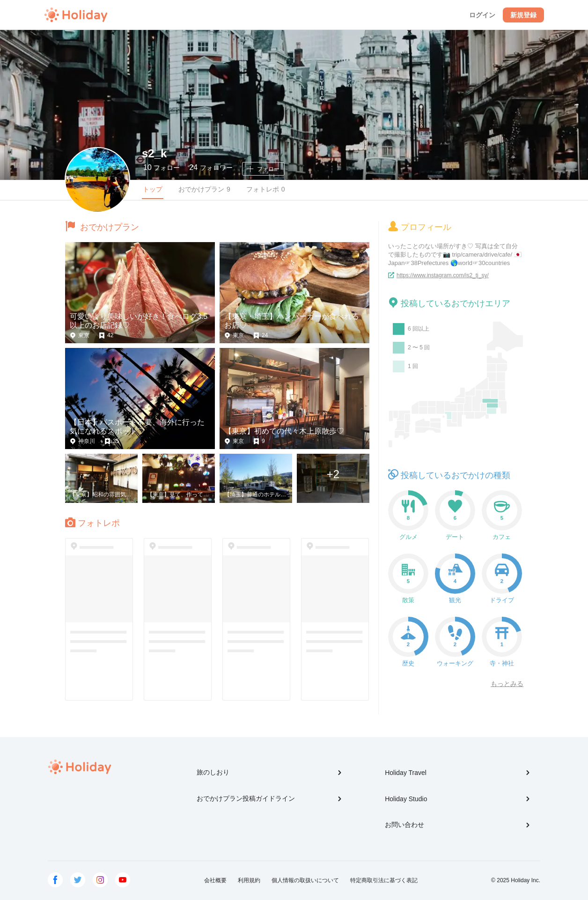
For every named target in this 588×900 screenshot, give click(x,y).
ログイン (482, 15)
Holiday (76, 15)
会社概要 (215, 880)
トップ (153, 189)
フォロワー (211, 167)
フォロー (162, 167)
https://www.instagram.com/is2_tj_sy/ (443, 275)
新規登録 (523, 15)
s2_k (154, 153)
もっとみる (507, 684)
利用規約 (249, 880)
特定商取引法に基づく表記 (384, 880)
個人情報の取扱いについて (305, 880)
